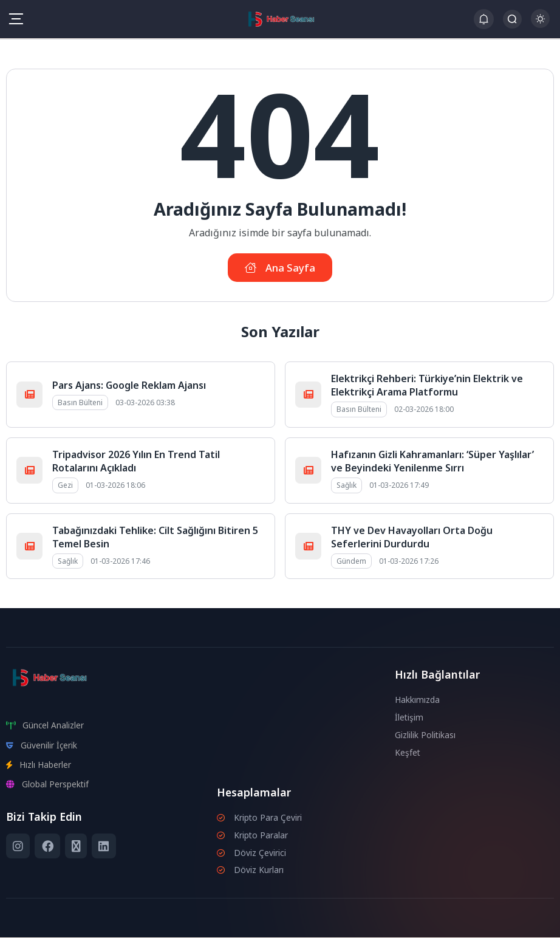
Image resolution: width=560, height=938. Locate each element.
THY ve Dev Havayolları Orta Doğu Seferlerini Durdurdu (412, 538)
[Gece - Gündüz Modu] (540, 25)
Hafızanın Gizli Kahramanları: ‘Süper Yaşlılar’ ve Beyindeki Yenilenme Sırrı (432, 462)
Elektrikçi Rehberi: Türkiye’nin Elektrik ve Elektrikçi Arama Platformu (427, 386)
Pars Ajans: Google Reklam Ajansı (129, 386)
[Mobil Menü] (16, 19)
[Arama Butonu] (512, 19)
